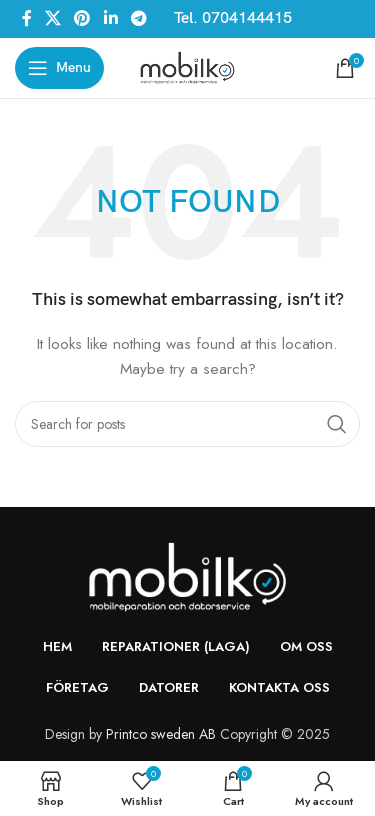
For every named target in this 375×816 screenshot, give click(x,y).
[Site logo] (187, 66)
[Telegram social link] (138, 18)
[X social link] (52, 18)
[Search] (187, 424)
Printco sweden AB (161, 734)
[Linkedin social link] (110, 18)
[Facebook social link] (26, 18)
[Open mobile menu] (59, 68)
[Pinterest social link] (82, 18)
